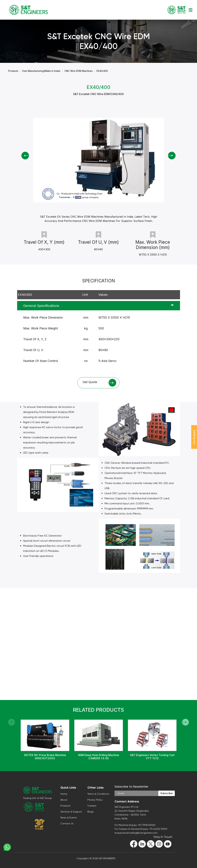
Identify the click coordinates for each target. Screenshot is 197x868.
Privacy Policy (95, 800)
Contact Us (67, 823)
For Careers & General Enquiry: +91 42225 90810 (141, 829)
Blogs (91, 812)
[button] (185, 722)
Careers (92, 806)
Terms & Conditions (98, 794)
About (64, 800)
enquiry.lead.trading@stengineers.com (136, 833)
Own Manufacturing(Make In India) (41, 71)
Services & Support (71, 812)
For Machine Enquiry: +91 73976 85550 (135, 825)
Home (64, 794)
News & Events (69, 818)
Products (13, 71)
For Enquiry (194, 437)
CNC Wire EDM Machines (79, 71)
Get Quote (99, 383)
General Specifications (41, 306)
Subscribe (167, 793)
